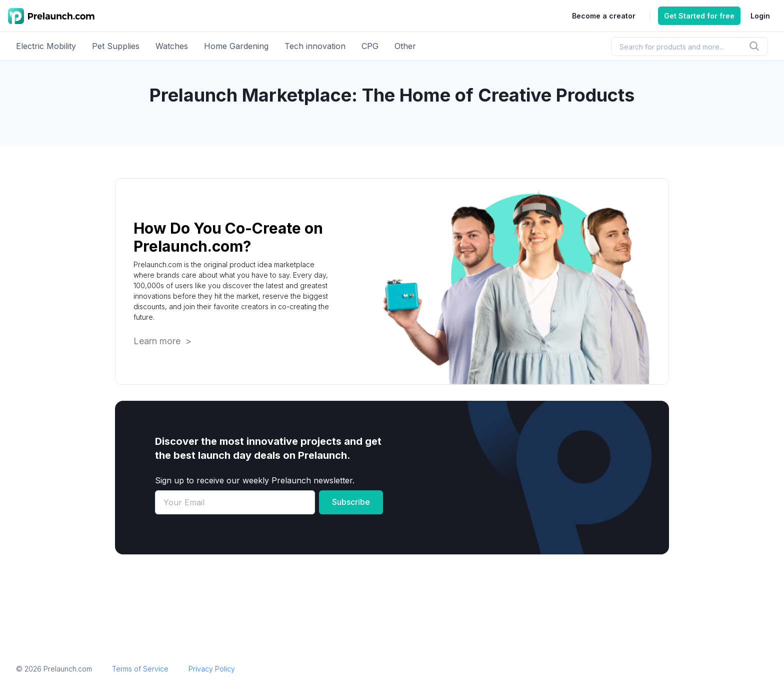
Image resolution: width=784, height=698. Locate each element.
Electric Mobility (46, 46)
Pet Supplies (116, 46)
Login (760, 16)
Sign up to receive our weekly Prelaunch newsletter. (255, 480)
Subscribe (351, 502)
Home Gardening (236, 46)
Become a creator (604, 16)
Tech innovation (315, 46)
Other (405, 46)
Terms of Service (140, 669)
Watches (172, 46)
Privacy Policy (212, 669)
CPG (370, 46)
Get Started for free (699, 16)
